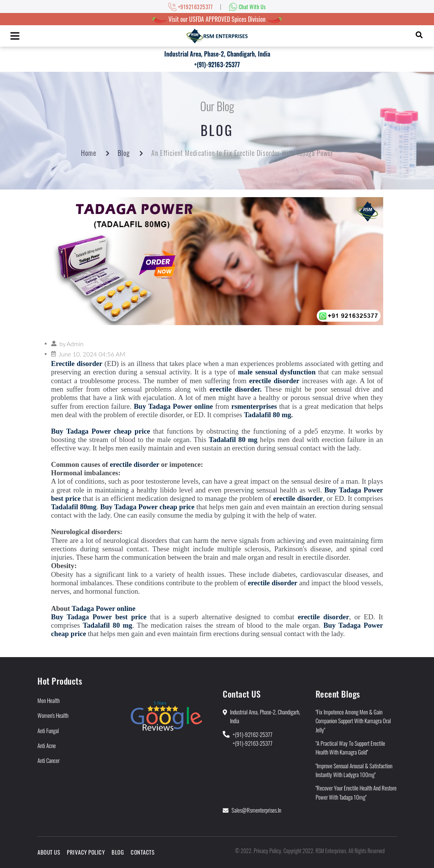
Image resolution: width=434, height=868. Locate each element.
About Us (49, 852)
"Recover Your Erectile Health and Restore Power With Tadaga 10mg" (356, 792)
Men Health (49, 700)
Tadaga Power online (104, 608)
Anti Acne (47, 745)
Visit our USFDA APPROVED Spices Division (217, 19)
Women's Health (53, 715)
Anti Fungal (48, 730)
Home (89, 153)
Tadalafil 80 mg (267, 415)
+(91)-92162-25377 (253, 734)
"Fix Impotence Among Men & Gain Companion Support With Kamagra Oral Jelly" (353, 721)
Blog (124, 153)
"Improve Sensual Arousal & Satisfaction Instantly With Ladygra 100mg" (354, 770)
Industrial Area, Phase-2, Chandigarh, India (217, 54)
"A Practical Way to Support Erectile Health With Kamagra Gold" (350, 747)
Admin (75, 344)
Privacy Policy (86, 852)
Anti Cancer (49, 760)
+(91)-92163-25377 (217, 65)
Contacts (143, 852)
